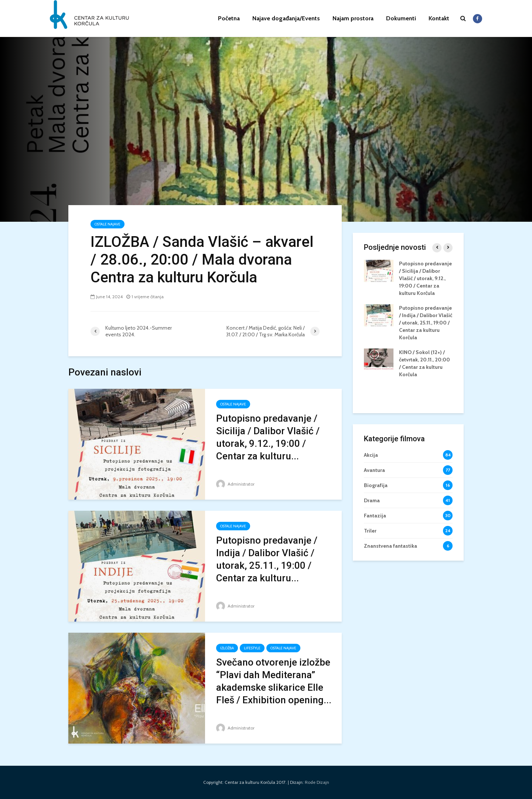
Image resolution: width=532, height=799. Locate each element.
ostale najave (108, 224)
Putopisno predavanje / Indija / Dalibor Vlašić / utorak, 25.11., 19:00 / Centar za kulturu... (267, 559)
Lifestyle (252, 648)
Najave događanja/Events (286, 18)
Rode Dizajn (317, 782)
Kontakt (439, 18)
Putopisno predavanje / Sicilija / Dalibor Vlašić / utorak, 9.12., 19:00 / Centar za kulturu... (268, 437)
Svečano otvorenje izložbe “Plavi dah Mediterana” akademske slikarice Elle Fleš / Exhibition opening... (274, 681)
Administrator (236, 484)
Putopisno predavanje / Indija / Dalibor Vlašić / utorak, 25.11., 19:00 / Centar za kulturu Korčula (426, 323)
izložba (227, 648)
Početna (229, 18)
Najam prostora (353, 18)
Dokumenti (401, 18)
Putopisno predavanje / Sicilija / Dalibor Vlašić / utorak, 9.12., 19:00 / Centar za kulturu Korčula (425, 278)
